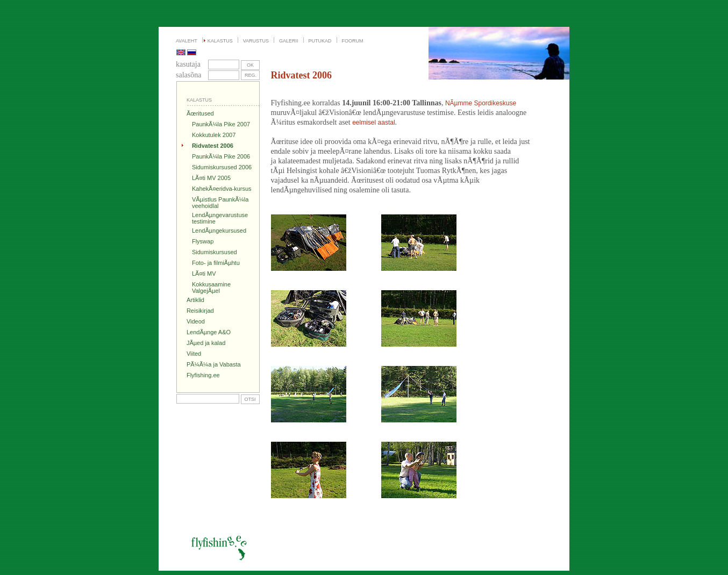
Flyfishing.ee (203, 375)
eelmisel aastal (373, 123)
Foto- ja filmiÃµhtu (216, 263)
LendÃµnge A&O (209, 332)
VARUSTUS (256, 41)
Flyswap (203, 241)
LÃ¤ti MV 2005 (211, 178)
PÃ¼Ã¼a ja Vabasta (214, 364)
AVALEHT (187, 41)
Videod (196, 321)
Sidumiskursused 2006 (222, 167)
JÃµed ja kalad (206, 343)
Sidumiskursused (215, 252)
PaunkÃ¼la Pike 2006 (221, 156)
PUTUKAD (320, 41)
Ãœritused (200, 113)
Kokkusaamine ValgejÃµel (211, 287)
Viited (194, 354)
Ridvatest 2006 (213, 146)
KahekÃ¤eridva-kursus (222, 189)
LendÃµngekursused (219, 231)
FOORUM (353, 41)
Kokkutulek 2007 (214, 135)
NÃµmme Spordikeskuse (481, 103)
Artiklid (195, 300)
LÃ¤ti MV (204, 274)
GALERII (289, 41)
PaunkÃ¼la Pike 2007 (221, 124)
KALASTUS (220, 41)
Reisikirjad (200, 311)
